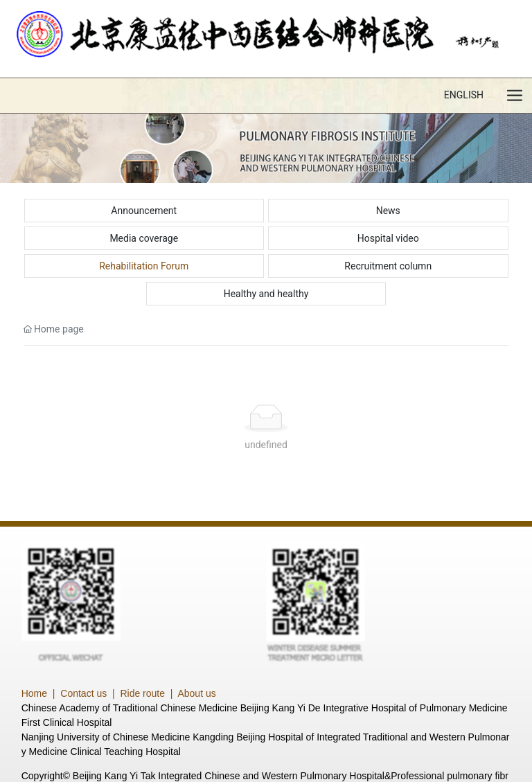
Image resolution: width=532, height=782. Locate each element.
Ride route (142, 693)
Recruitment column (388, 266)
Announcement (144, 211)
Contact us (83, 693)
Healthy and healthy (266, 294)
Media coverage (144, 238)
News (388, 211)
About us (196, 693)
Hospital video (388, 238)
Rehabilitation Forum (144, 266)
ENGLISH (464, 95)
